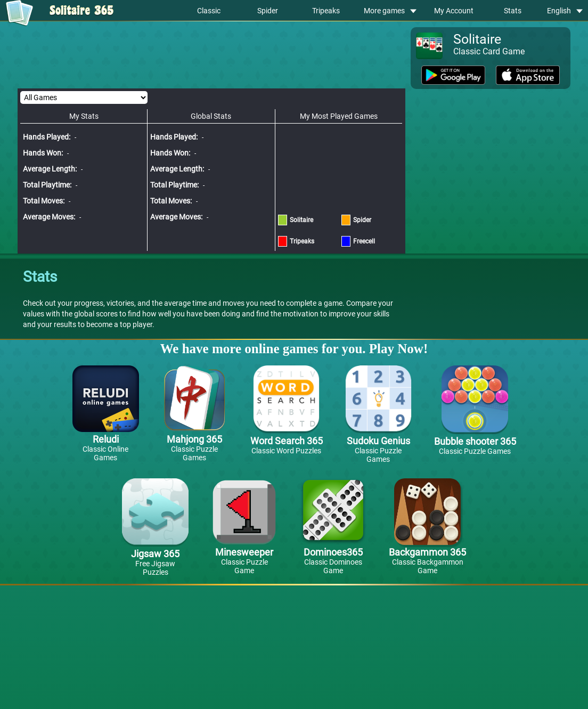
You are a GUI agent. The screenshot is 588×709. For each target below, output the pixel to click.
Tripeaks (326, 11)
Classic (209, 11)
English (565, 11)
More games (390, 11)
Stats (513, 11)
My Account (454, 11)
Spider (268, 11)
